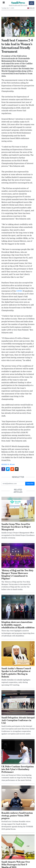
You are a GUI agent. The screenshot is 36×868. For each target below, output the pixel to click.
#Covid (12, 464)
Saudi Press (18, 3)
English (31, 8)
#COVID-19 (5, 464)
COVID (19, 291)
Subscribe (30, 484)
